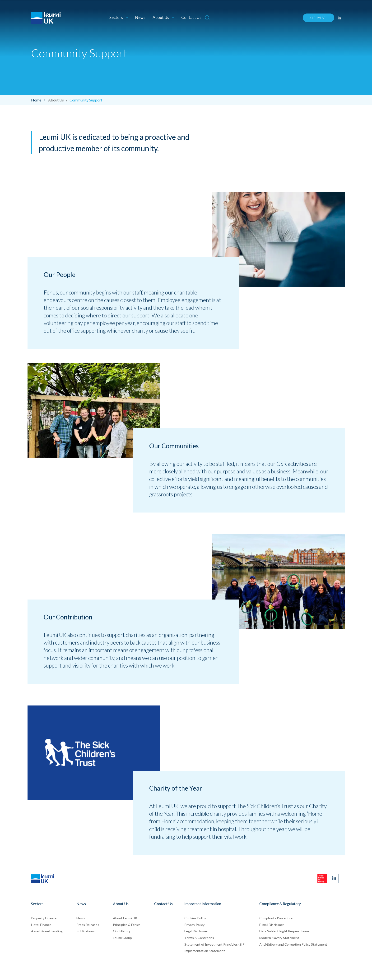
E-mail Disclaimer (272, 925)
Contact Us (191, 17)
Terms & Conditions (199, 938)
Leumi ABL (318, 18)
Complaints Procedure (276, 918)
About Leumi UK (125, 918)
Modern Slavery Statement (279, 938)
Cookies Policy (195, 918)
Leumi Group (122, 938)
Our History (122, 931)
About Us (163, 17)
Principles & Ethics (127, 925)
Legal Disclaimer (196, 931)
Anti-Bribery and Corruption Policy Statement (293, 944)
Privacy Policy (194, 925)
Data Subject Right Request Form (284, 931)
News (140, 17)
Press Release (88, 925)
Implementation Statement (205, 951)
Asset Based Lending (47, 931)
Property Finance (44, 918)
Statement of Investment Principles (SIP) (215, 944)
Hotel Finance (41, 925)
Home (39, 100)
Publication (86, 931)
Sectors (119, 17)
